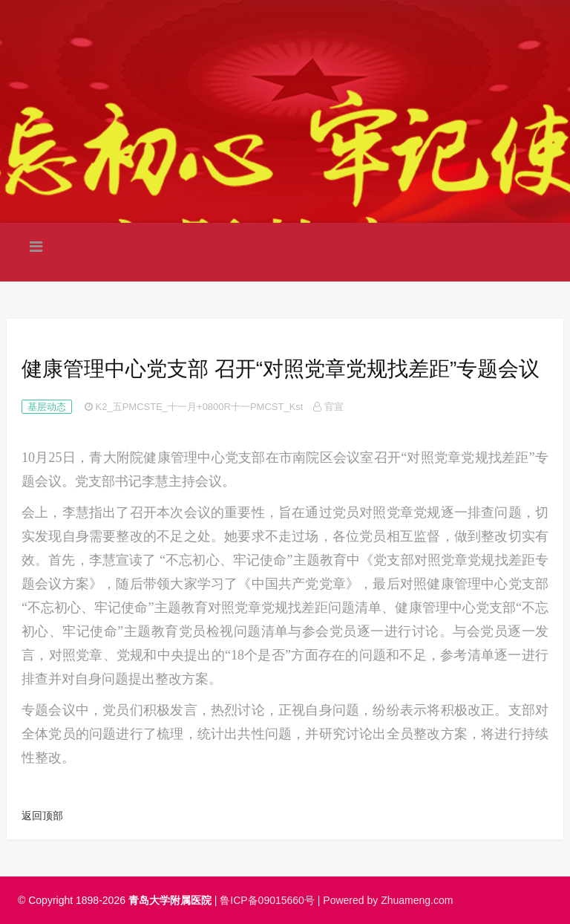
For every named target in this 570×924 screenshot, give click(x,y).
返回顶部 (42, 816)
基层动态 (47, 407)
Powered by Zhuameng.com (388, 900)
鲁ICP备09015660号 (267, 900)
